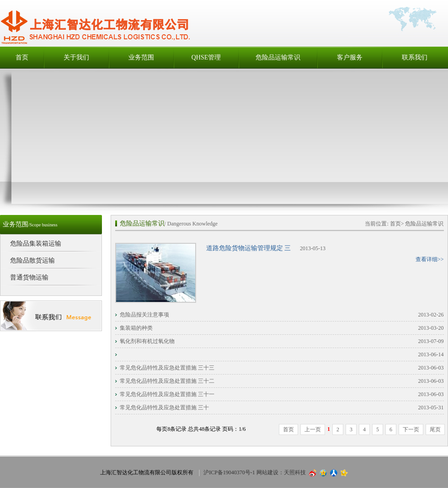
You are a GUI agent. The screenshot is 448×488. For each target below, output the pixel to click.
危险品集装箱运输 (36, 244)
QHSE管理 (206, 57)
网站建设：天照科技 (281, 472)
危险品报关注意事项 (144, 315)
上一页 (313, 429)
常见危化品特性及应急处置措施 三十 (164, 408)
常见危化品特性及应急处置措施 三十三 (167, 368)
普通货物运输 (29, 277)
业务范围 (141, 57)
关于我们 (76, 57)
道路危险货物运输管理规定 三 (249, 248)
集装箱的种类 (136, 328)
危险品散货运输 (32, 260)
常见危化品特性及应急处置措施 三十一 (167, 394)
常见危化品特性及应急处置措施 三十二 (167, 381)
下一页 (411, 429)
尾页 (435, 429)
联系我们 (415, 57)
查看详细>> (430, 259)
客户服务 (350, 57)
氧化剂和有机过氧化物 (147, 341)
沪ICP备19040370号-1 (229, 472)
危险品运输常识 (278, 57)
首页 (22, 57)
